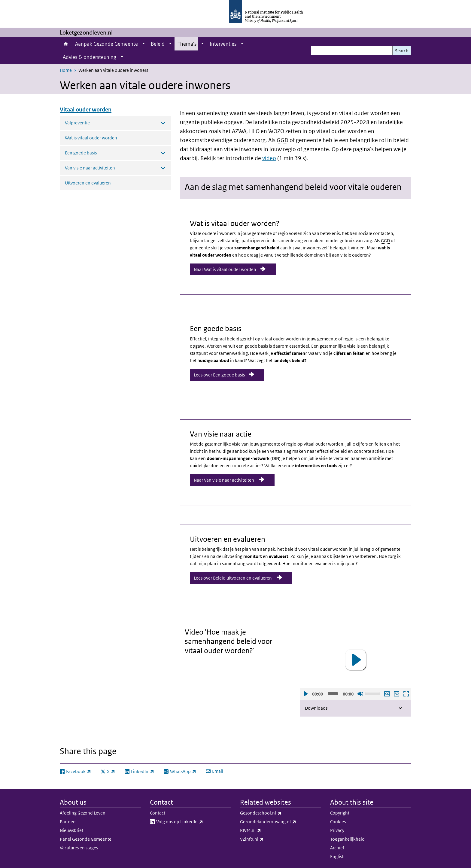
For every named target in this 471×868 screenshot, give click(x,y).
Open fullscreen (406, 694)
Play (305, 694)
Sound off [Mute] (360, 694)
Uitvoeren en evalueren (88, 183)
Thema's (187, 44)
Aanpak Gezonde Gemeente (106, 44)
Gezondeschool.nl (277, 813)
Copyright (340, 813)
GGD (283, 140)
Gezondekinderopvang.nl (281, 822)
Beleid (158, 44)
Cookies (338, 822)
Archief (337, 848)
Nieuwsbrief (71, 830)
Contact (158, 813)
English (337, 856)
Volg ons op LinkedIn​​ (194, 822)
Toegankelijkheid (347, 839)
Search (402, 51)
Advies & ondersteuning (90, 57)
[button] (356, 660)
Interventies (223, 44)
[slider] (333, 694)
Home (66, 44)
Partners (68, 822)
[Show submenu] (144, 44)
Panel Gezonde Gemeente (86, 839)
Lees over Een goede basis (219, 375)
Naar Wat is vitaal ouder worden (225, 269)
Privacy (337, 830)
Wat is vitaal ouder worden (91, 138)
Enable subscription (387, 694)
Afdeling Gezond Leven (83, 813)
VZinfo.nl (268, 839)
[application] (356, 660)
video (269, 158)
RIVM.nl (266, 830)
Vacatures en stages (79, 848)
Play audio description (396, 694)
